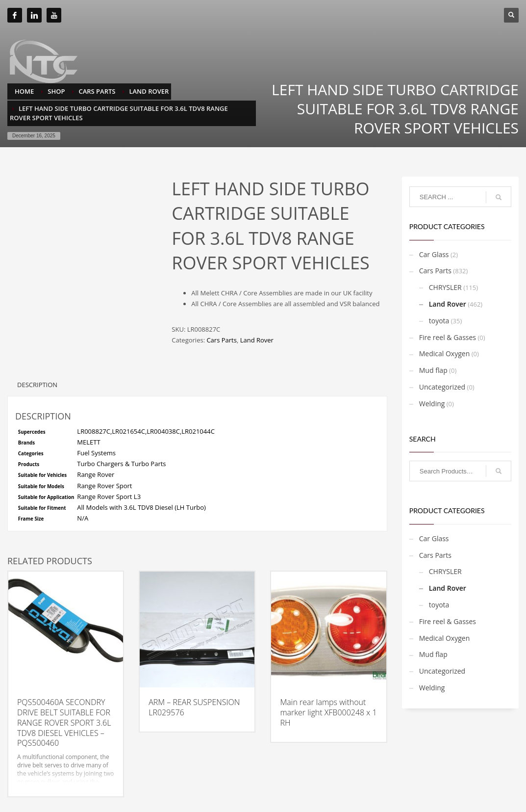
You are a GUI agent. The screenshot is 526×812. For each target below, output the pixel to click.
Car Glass (434, 254)
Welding (432, 404)
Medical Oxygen (445, 354)
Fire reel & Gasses (448, 337)
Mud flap (433, 370)
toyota (439, 321)
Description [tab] (37, 385)
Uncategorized (442, 387)
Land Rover (257, 340)
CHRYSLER (445, 287)
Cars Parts (221, 340)
